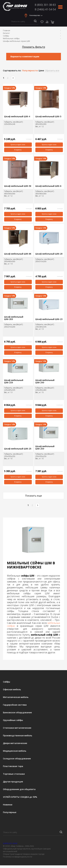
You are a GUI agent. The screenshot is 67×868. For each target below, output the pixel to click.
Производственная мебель (18, 736)
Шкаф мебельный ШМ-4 (17, 116)
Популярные (10, 812)
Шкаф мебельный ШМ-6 (48, 186)
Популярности (30, 71)
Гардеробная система (15, 705)
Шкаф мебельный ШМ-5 (48, 116)
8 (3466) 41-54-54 (45, 9)
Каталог (6, 33)
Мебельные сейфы (11, 38)
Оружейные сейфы (13, 720)
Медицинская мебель (15, 751)
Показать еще (33, 496)
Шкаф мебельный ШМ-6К (18, 254)
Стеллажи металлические (17, 728)
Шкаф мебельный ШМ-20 (49, 254)
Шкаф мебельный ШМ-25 (18, 449)
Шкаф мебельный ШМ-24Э (45, 381)
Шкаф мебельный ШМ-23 (49, 319)
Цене (41, 71)
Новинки (8, 805)
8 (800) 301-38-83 (45, 5)
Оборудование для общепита (19, 789)
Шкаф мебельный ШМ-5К (18, 186)
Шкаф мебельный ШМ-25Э (45, 448)
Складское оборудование (17, 759)
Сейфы (6, 36)
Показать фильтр (34, 47)
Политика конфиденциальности (18, 857)
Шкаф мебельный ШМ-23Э (14, 381)
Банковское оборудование (17, 713)
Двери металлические (15, 743)
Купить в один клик (18, 145)
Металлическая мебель (16, 697)
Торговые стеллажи (14, 774)
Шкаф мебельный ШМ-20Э (14, 318)
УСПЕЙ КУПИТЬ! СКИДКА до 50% (20, 797)
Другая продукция (13, 782)
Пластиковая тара (13, 766)
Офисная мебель (12, 689)
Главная (7, 30)
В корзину (18, 150)
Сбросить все (52, 71)
